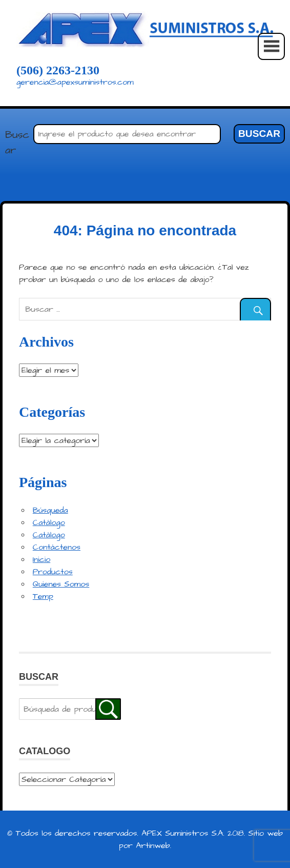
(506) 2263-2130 (58, 70)
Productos (53, 572)
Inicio (42, 559)
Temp (43, 596)
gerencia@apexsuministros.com (75, 82)
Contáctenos (57, 547)
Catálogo (49, 522)
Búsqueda (50, 510)
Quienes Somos (61, 584)
